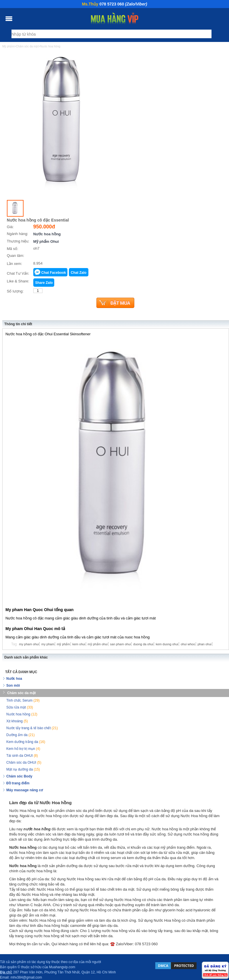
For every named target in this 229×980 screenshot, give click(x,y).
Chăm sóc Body (19, 776)
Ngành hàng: (18, 234)
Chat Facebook (54, 273)
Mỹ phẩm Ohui (46, 241)
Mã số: (13, 249)
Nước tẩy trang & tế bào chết (32, 728)
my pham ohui (29, 644)
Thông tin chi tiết (18, 324)
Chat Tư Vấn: (18, 273)
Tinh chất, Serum (23, 700)
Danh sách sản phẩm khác (26, 657)
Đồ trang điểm (18, 783)
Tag (14, 644)
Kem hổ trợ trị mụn (23, 749)
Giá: (10, 227)
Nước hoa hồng (47, 234)
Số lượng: (15, 291)
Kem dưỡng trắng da (26, 742)
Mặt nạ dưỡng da (23, 769)
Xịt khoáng (17, 721)
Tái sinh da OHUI (22, 756)
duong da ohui (143, 644)
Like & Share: (18, 281)
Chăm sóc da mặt (22, 693)
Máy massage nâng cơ (25, 790)
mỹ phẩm (63, 644)
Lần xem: (14, 264)
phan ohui (204, 644)
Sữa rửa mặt (20, 707)
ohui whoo (188, 644)
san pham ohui (121, 644)
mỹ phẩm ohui (97, 644)
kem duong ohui (167, 644)
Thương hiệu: (18, 241)
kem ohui (79, 644)
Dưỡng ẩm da (21, 735)
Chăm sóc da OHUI (24, 763)
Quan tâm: (16, 256)
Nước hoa (14, 679)
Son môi (13, 686)
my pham (48, 644)
